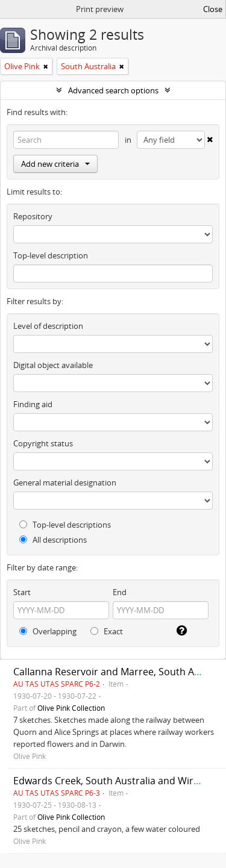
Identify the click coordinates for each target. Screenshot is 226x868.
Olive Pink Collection (71, 708)
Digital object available (53, 365)
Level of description (48, 326)
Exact (107, 631)
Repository (33, 216)
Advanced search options (113, 90)
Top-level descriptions (65, 525)
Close (213, 9)
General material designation (65, 482)
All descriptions (53, 540)
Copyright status (43, 443)
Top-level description (51, 255)
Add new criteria (55, 164)
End (120, 592)
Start (22, 592)
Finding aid (33, 404)
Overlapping (48, 631)
